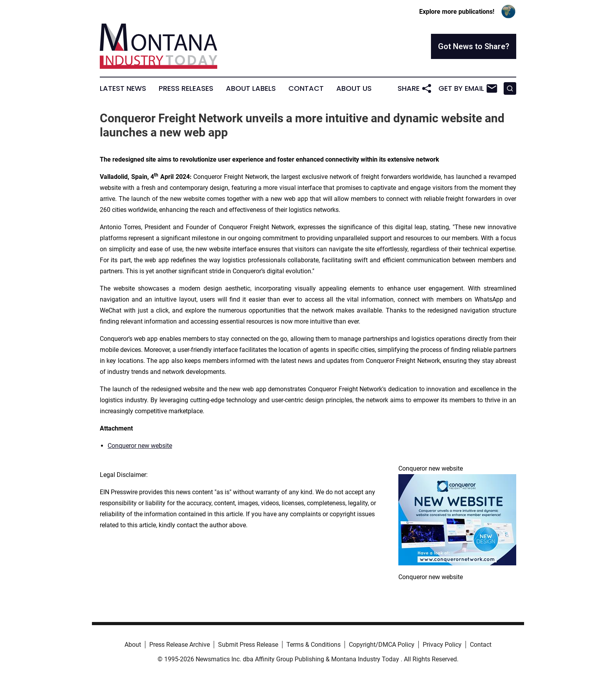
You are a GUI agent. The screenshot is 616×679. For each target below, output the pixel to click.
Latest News (123, 88)
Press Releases (186, 88)
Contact (306, 88)
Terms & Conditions (313, 645)
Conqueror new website (140, 446)
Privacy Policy (442, 645)
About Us (354, 88)
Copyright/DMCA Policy (382, 645)
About (133, 645)
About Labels (251, 88)
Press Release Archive (180, 645)
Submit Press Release (248, 645)
